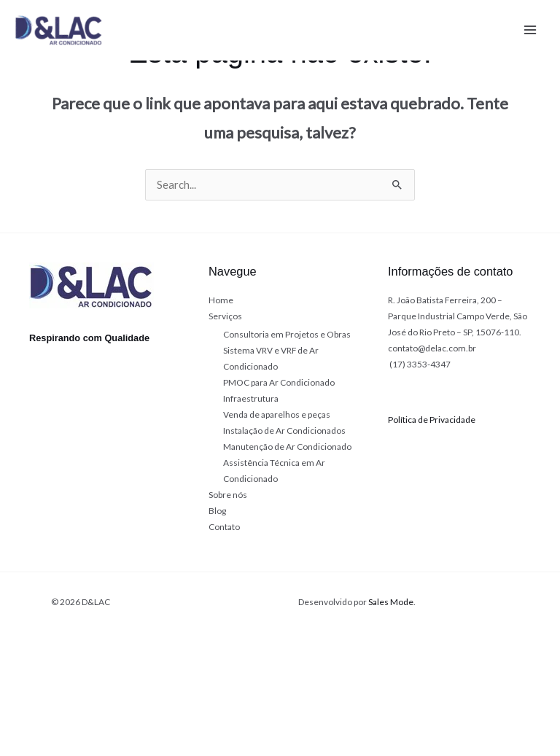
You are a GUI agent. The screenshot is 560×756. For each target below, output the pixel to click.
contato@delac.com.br (432, 348)
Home (221, 300)
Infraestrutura (251, 398)
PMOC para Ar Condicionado (279, 382)
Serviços (225, 316)
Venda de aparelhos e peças (277, 414)
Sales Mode (391, 602)
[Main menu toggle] (530, 30)
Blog (217, 511)
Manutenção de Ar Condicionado (287, 447)
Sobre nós (228, 495)
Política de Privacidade (432, 420)
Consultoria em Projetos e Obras (287, 334)
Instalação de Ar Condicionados (284, 430)
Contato (224, 527)
